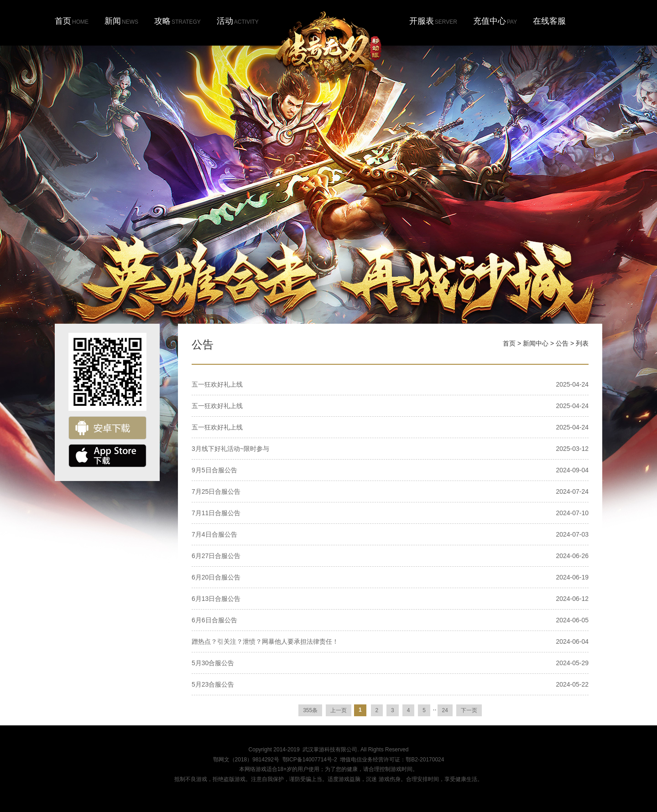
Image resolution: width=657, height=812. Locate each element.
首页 (72, 21)
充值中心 (495, 21)
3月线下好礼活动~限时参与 (230, 449)
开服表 (433, 21)
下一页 (469, 710)
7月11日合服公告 (216, 513)
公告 (562, 343)
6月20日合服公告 (216, 577)
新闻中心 (536, 343)
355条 (310, 710)
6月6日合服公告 (214, 620)
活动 (238, 21)
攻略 (177, 21)
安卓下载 (107, 428)
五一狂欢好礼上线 (217, 384)
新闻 (121, 21)
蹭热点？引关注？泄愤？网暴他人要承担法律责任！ (265, 641)
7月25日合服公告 (216, 491)
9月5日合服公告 (214, 470)
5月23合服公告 (213, 684)
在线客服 (549, 21)
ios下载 (107, 456)
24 (445, 710)
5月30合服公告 (213, 663)
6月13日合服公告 (216, 599)
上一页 (339, 710)
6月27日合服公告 (216, 556)
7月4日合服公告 (214, 534)
